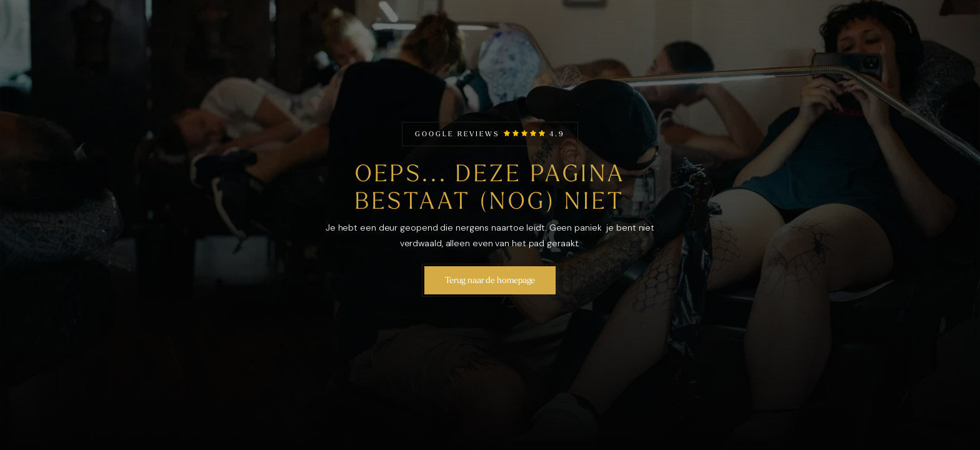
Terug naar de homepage (490, 280)
